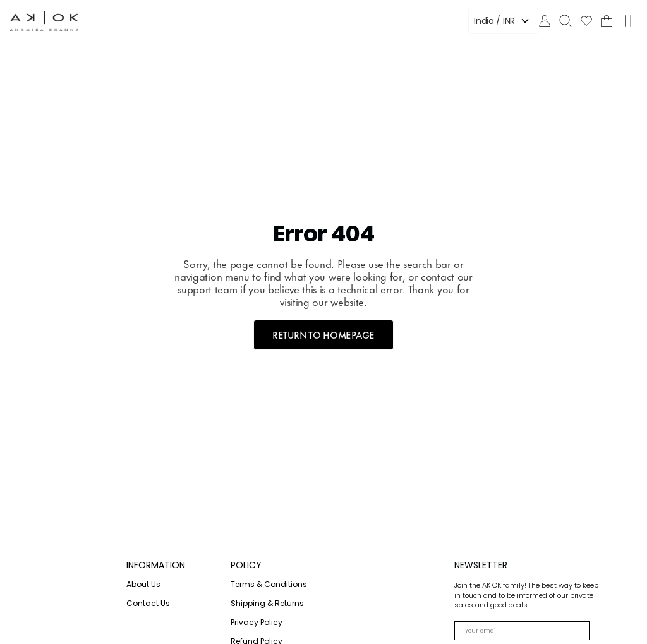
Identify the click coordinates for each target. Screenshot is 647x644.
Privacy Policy (257, 622)
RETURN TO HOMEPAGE (323, 335)
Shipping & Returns (267, 603)
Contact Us (148, 603)
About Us (143, 584)
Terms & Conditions (269, 584)
